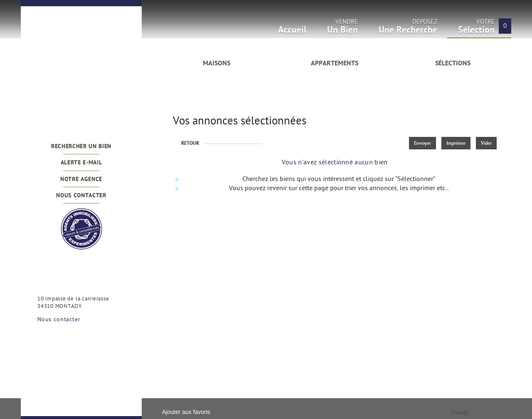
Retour (190, 144)
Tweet (460, 413)
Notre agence (81, 180)
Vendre (342, 29)
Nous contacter (81, 196)
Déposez (408, 29)
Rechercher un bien (81, 147)
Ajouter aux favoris (186, 412)
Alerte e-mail (81, 163)
